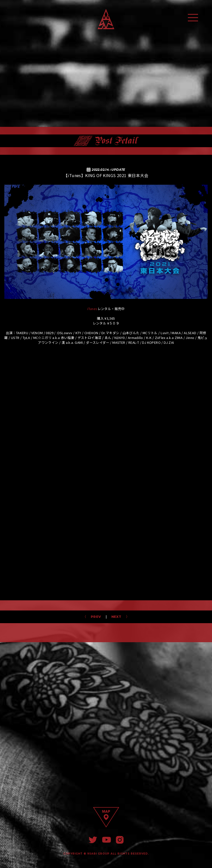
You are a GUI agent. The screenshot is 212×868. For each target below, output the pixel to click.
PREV (94, 617)
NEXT (118, 617)
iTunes (92, 309)
